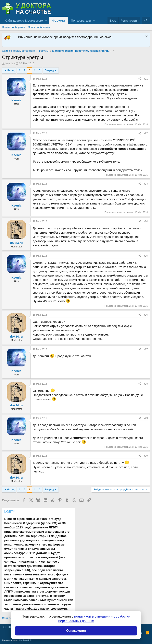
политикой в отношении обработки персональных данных (94, 619)
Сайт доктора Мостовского (24, 20)
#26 (146, 315)
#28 (146, 384)
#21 (146, 79)
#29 (146, 418)
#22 (146, 133)
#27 (146, 349)
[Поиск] (146, 20)
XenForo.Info (26, 640)
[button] (46, 20)
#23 (146, 184)
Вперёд (49, 70)
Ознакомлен (76, 631)
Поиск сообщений (39, 27)
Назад (11, 70)
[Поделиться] (140, 79)
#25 (146, 256)
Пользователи (81, 20)
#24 (146, 221)
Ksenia (10, 63)
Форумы (58, 20)
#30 (146, 456)
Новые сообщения (13, 27)
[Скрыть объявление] (146, 37)
